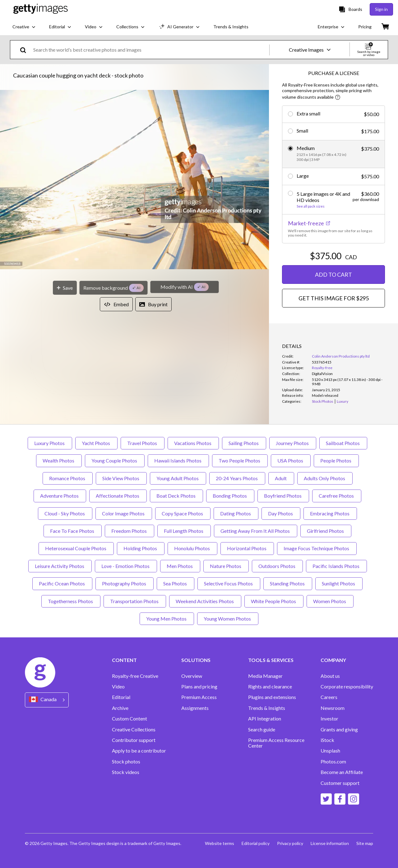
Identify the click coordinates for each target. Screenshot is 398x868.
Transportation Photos (135, 601)
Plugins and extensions (272, 697)
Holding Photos (141, 548)
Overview (192, 676)
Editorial (121, 697)
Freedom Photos (130, 531)
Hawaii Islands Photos (178, 460)
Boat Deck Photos (176, 496)
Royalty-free (322, 368)
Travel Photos (143, 443)
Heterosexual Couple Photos (76, 548)
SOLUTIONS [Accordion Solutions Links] (196, 660)
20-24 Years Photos (237, 478)
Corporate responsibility (347, 687)
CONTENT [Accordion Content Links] (124, 660)
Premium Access (199, 697)
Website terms (220, 843)
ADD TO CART (333, 274)
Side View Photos (121, 478)
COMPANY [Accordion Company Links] (333, 660)
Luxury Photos (50, 443)
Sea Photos (176, 583)
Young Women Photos (228, 619)
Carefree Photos (337, 496)
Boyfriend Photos (283, 496)
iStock (327, 740)
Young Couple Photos (115, 460)
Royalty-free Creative (135, 676)
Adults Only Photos (325, 478)
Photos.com (333, 762)
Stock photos (126, 762)
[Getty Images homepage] (41, 9)
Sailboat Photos (343, 443)
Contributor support (134, 740)
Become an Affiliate (342, 772)
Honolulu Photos (192, 548)
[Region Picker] (47, 700)
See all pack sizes (311, 206)
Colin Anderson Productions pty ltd (341, 356)
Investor (329, 719)
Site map (365, 843)
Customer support (340, 783)
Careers (329, 697)
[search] (26, 50)
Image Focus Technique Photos (317, 548)
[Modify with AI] (185, 287)
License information (330, 843)
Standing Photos (288, 583)
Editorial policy (256, 843)
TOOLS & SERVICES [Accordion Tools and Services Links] (271, 660)
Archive (120, 708)
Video (118, 687)
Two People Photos (240, 460)
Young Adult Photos (178, 478)
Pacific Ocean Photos (62, 583)
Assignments (195, 708)
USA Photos (291, 460)
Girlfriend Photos (326, 531)
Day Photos (281, 513)
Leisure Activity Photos (60, 566)
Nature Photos (226, 566)
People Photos (336, 460)
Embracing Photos (330, 513)
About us (330, 676)
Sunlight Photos (339, 583)
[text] (150, 50)
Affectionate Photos (118, 496)
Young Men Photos (167, 619)
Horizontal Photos (247, 548)
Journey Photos (293, 443)
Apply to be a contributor (139, 751)
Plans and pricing (199, 687)
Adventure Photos (60, 496)
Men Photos (180, 566)
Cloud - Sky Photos (65, 513)
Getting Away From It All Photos (256, 531)
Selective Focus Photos (229, 583)
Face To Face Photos (73, 531)
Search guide (262, 730)
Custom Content (130, 719)
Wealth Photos (59, 460)
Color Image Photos (124, 513)
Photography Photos (125, 583)
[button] (134, 180)
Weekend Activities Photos (205, 601)
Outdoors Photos (277, 566)
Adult (281, 478)
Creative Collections (134, 730)
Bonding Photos (230, 496)
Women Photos (330, 601)
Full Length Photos (184, 531)
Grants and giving (339, 730)
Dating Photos (236, 513)
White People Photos (274, 601)
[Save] (65, 288)
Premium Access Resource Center (276, 743)
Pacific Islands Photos (336, 566)
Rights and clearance (270, 687)
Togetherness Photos (71, 601)
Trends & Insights (267, 708)
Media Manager (265, 676)
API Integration (265, 719)
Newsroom (333, 708)
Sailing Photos (244, 443)
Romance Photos (68, 478)
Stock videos (126, 772)
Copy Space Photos (183, 513)
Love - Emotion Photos (126, 566)
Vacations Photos (193, 443)
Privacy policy (290, 843)
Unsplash (330, 751)
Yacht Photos (96, 443)
